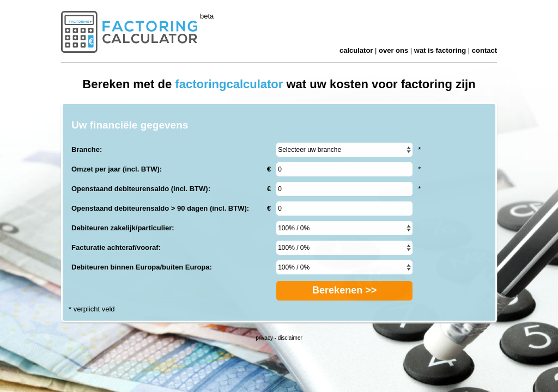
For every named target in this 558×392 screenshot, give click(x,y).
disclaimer (290, 338)
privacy (264, 338)
